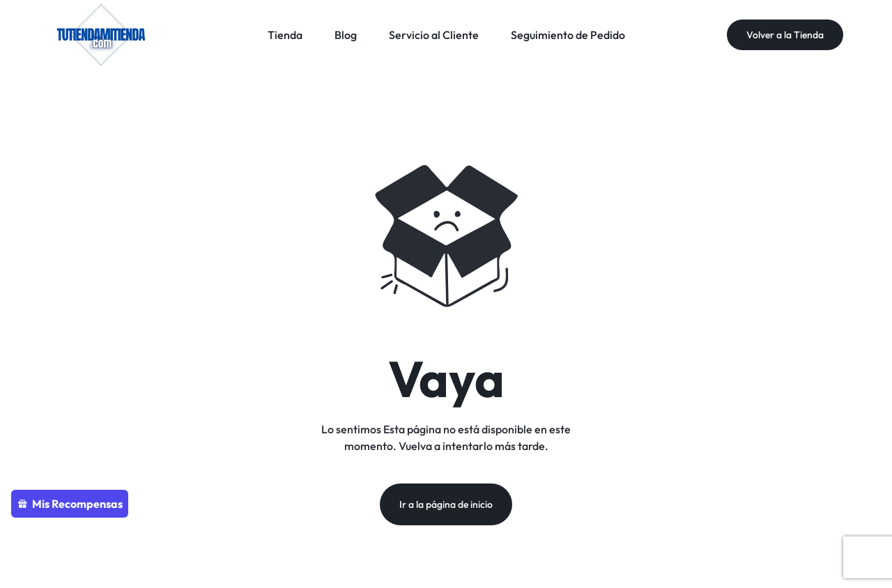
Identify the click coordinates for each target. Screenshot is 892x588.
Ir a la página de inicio (446, 504)
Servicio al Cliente (434, 35)
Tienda (285, 35)
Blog (346, 35)
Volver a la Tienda (785, 35)
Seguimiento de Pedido (568, 35)
